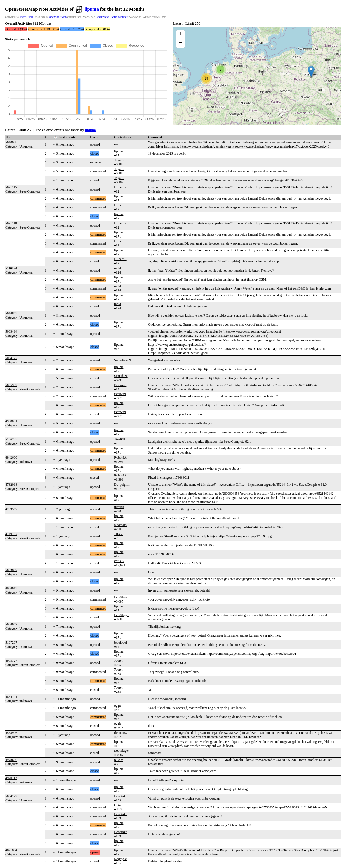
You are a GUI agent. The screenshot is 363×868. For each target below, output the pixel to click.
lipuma (92, 9)
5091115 (11, 187)
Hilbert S (120, 187)
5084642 (11, 624)
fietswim (120, 394)
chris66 (119, 561)
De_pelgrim (122, 485)
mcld (118, 268)
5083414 (11, 331)
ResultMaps (102, 17)
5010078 (11, 142)
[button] (311, 71)
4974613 (11, 588)
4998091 (11, 421)
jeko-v (119, 760)
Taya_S (119, 160)
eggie (118, 706)
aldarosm (120, 525)
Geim (118, 805)
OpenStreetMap (58, 17)
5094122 (11, 796)
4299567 (11, 509)
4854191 (11, 697)
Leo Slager (121, 597)
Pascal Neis (26, 17)
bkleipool (120, 642)
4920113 (11, 778)
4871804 (11, 850)
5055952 (11, 385)
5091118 (11, 223)
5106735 (11, 439)
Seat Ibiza (121, 376)
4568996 (11, 733)
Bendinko (121, 796)
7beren (119, 661)
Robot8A (120, 457)
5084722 (11, 358)
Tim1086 (120, 439)
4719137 (11, 534)
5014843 (11, 313)
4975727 (11, 661)
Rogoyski (121, 859)
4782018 (11, 485)
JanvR (118, 534)
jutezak (119, 507)
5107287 (11, 642)
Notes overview (120, 17)
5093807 (11, 570)
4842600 (11, 457)
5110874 (11, 268)
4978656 (11, 760)
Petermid (120, 385)
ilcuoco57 (121, 733)
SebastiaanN (123, 360)
